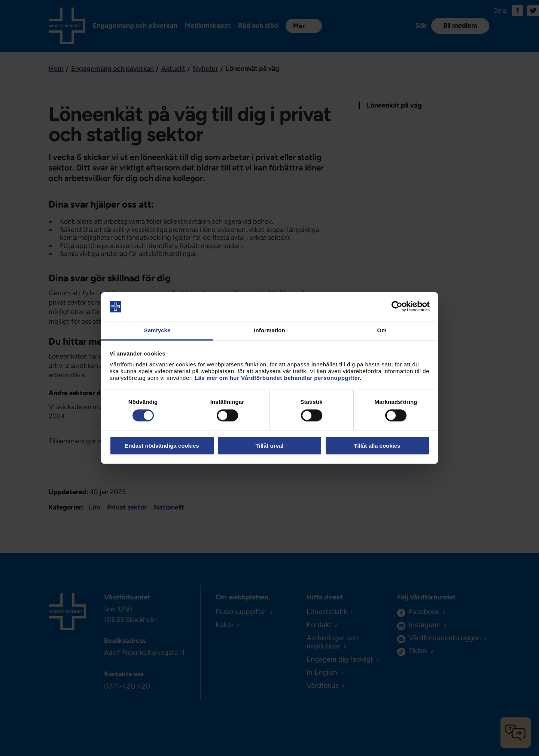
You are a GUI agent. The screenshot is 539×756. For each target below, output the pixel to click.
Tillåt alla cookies (377, 446)
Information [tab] (269, 330)
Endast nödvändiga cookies (162, 446)
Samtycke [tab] (157, 330)
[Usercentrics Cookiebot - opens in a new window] (397, 306)
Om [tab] (382, 330)
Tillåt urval (270, 446)
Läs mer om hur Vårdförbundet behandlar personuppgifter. (278, 378)
